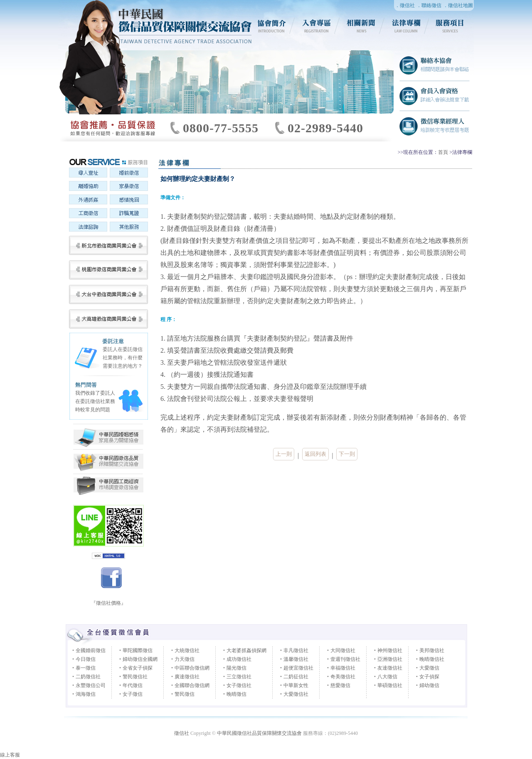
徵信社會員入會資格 (435, 96)
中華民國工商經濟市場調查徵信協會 (108, 437)
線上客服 (10, 755)
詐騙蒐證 (129, 214)
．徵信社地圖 (458, 5)
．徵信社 (405, 5)
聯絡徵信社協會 (435, 66)
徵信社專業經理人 (435, 126)
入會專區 (317, 26)
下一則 (347, 454)
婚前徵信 (129, 174)
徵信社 (182, 733)
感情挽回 (129, 200)
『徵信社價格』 (108, 603)
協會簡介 (272, 26)
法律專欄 (406, 26)
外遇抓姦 (88, 200)
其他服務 (129, 227)
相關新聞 (362, 26)
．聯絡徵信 (429, 5)
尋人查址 (88, 174)
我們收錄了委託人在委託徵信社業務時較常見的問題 (95, 401)
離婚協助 (88, 187)
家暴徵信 (129, 187)
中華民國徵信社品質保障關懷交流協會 (108, 462)
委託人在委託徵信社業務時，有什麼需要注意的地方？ (123, 358)
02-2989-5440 (325, 128)
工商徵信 (88, 214)
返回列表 (315, 454)
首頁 (443, 152)
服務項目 (451, 26)
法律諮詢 (88, 227)
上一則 (284, 454)
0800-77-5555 (221, 128)
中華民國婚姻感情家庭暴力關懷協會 (108, 485)
